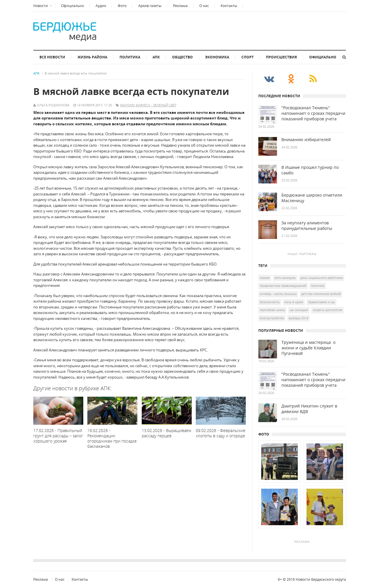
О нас (204, 6)
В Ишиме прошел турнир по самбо (310, 170)
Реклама (180, 6)
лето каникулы (285, 278)
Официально (72, 6)
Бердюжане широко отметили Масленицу (312, 198)
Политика (130, 57)
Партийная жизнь (272, 310)
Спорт (248, 57)
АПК (156, 57)
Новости (41, 6)
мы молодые (299, 310)
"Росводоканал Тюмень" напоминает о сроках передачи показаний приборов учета (313, 113)
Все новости (52, 57)
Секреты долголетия (327, 310)
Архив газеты (150, 6)
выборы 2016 (298, 318)
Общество (182, 57)
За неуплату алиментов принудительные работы (307, 226)
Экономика (217, 57)
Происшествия (281, 57)
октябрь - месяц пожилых (278, 294)
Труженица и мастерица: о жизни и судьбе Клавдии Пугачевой (308, 348)
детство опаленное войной (321, 294)
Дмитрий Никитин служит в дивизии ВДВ (309, 409)
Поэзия (265, 278)
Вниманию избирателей (306, 140)
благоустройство (272, 318)
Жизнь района (92, 57)
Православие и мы (321, 302)
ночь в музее (294, 302)
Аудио (101, 6)
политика (318, 286)
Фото (122, 6)
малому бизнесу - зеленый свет (148, 105)
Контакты (229, 6)
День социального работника (322, 278)
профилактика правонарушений (283, 286)
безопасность (270, 302)
